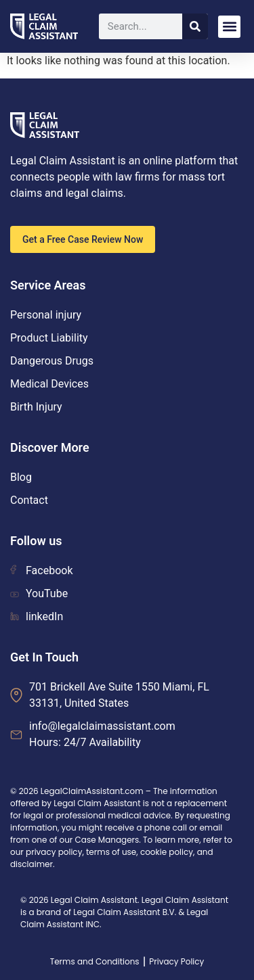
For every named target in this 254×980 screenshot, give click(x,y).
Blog (21, 477)
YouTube (39, 593)
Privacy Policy (176, 961)
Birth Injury (36, 407)
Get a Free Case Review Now (83, 239)
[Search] (195, 26)
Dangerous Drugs (52, 361)
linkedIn (37, 616)
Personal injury (46, 315)
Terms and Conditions (95, 961)
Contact (29, 500)
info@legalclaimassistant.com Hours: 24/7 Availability (102, 734)
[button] (229, 27)
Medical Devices (49, 384)
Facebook (41, 570)
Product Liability (49, 338)
